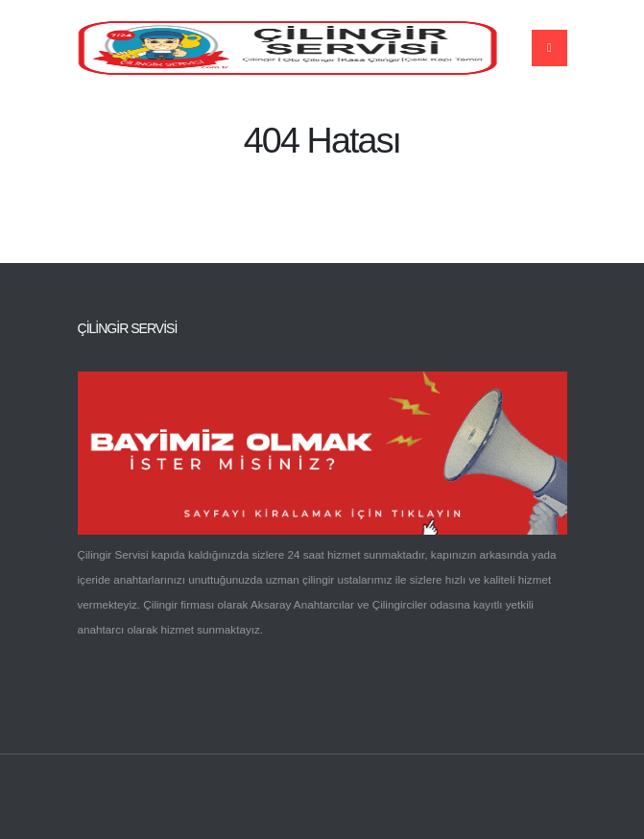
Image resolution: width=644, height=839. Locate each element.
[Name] (549, 48)
